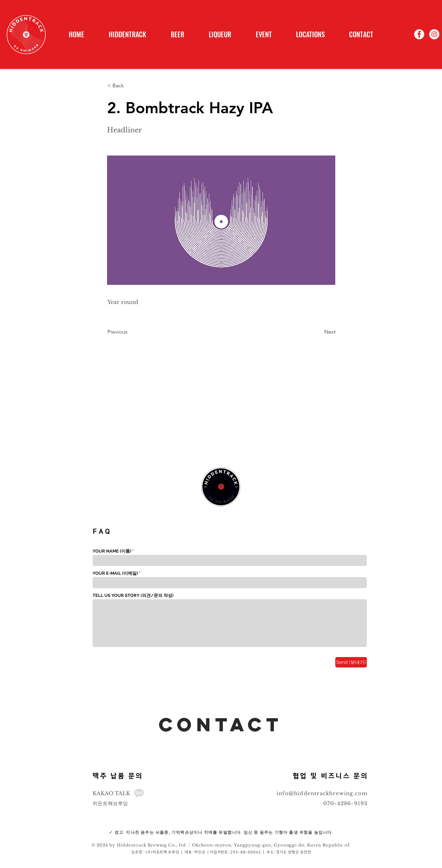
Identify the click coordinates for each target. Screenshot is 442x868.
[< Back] (130, 86)
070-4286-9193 (346, 803)
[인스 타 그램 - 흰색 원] (434, 34)
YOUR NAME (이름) (112, 551)
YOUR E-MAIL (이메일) (115, 573)
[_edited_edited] (139, 793)
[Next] (319, 332)
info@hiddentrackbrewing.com (322, 793)
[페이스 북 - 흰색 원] (419, 34)
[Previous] (130, 332)
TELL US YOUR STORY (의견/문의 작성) (133, 595)
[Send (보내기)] (351, 662)
